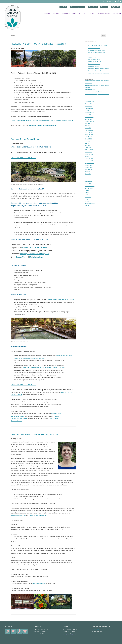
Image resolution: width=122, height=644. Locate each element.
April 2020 (88, 145)
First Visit (92, 13)
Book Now (104, 7)
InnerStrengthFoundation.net (38, 515)
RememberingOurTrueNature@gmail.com (43, 125)
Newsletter (88, 197)
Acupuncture (88, 182)
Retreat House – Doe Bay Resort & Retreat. (61, 300)
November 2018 (89, 161)
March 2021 (88, 128)
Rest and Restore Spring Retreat (25, 139)
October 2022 (89, 110)
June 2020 (88, 141)
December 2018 (89, 159)
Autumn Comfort (93, 57)
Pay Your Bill (115, 7)
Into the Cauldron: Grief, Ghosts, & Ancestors (97, 94)
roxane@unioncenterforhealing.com (35, 254)
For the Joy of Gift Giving (95, 62)
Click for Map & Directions (71, 635)
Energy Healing (89, 188)
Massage (87, 193)
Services (56, 13)
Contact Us (117, 13)
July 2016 (88, 172)
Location (47, 13)
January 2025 (89, 104)
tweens (87, 206)
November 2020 (89, 134)
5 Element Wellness (94, 66)
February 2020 (89, 150)
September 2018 (89, 163)
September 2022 (89, 113)
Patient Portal (93, 7)
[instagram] (113, 1)
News (87, 195)
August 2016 (88, 170)
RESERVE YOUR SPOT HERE (24, 158)
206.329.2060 (108, 1)
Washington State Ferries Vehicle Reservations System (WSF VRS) (44, 368)
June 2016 (88, 174)
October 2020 (89, 137)
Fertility (87, 190)
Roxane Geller (21, 257)
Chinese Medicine (90, 186)
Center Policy (89, 184)
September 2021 (89, 121)
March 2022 (88, 115)
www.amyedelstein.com (18, 515)
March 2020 (88, 148)
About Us (82, 13)
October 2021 (89, 119)
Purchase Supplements (78, 7)
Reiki (86, 199)
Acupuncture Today (90, 90)
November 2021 (89, 117)
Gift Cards (63, 7)
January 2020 (89, 152)
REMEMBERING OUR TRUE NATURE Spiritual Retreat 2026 (38, 44)
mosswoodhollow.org (39, 584)
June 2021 (88, 126)
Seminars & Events (90, 203)
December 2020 (89, 132)
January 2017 (89, 165)
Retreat (87, 201)
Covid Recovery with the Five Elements (99, 73)
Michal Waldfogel (36, 257)
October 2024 (89, 106)
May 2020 (88, 143)
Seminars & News (104, 13)
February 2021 (89, 130)
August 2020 (88, 139)
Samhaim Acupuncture (94, 64)
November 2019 (89, 154)
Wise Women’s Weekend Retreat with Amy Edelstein (34, 435)
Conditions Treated (69, 13)
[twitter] (115, 1)
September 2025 (89, 102)
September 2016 (89, 167)
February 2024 (89, 108)
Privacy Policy (96, 629)
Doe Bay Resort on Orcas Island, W (31, 206)
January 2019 (89, 156)
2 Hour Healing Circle (94, 59)
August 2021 (88, 124)
